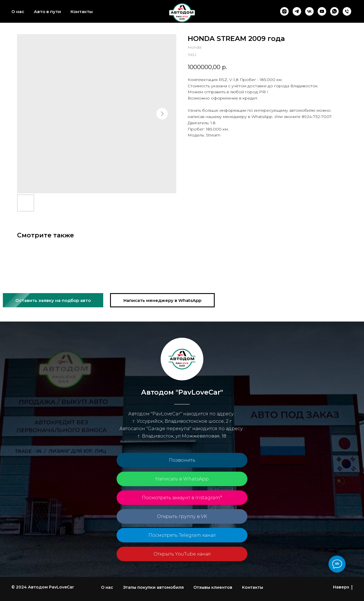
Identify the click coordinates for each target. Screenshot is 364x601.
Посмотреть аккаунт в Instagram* (182, 498)
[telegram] (297, 11)
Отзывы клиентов (213, 587)
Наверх (343, 587)
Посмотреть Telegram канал (182, 535)
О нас (18, 12)
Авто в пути (47, 12)
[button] (53, 300)
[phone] (347, 11)
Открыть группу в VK (182, 516)
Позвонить (182, 460)
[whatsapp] (334, 11)
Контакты (82, 12)
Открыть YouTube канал (182, 554)
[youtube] (322, 11)
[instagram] (284, 11)
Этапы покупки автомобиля (153, 587)
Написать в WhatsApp (182, 479)
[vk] (309, 11)
